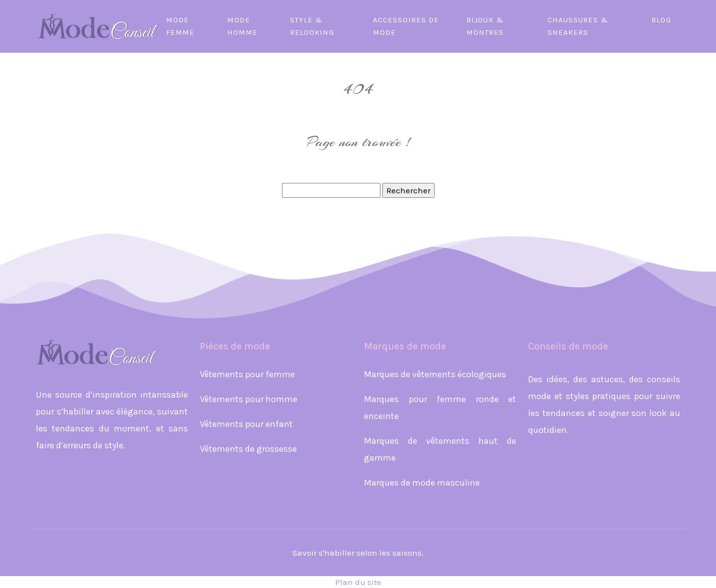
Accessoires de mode (406, 26)
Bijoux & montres (485, 26)
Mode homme (242, 26)
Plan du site (358, 582)
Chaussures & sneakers (578, 26)
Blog (661, 20)
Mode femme (180, 26)
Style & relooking (312, 26)
